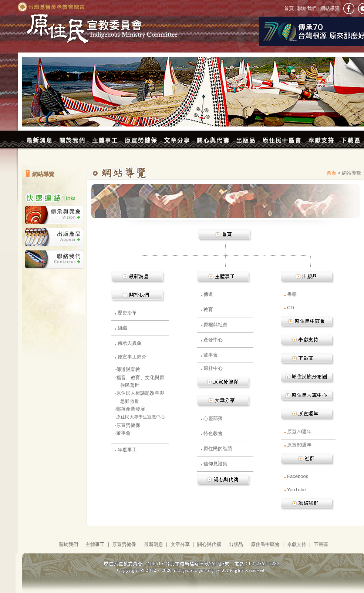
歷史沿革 (127, 313)
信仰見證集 (215, 464)
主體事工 (95, 544)
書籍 (292, 294)
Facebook (298, 476)
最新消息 (154, 544)
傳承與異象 (130, 343)
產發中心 (213, 340)
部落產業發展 (131, 409)
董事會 (123, 433)
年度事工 (127, 450)
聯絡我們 (307, 8)
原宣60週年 (299, 445)
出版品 (236, 544)
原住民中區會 (265, 544)
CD (291, 308)
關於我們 (68, 544)
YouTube (296, 490)
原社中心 (213, 368)
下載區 (321, 544)
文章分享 (180, 544)
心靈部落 (213, 418)
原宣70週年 (299, 432)
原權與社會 (215, 325)
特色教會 (213, 433)
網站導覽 (329, 8)
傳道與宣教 (128, 369)
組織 (122, 328)
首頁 (290, 8)
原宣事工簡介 (132, 357)
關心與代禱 (209, 544)
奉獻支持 (297, 544)
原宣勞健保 (128, 425)
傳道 (208, 294)
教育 (208, 309)
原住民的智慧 (218, 449)
